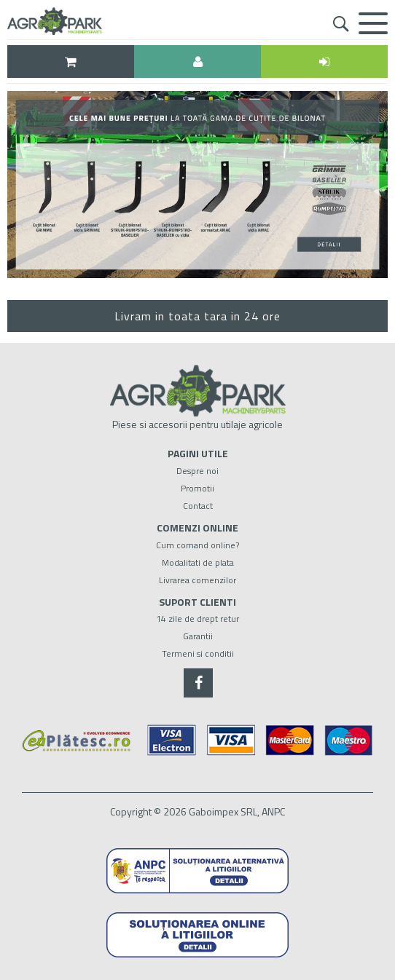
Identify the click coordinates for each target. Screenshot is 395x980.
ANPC (273, 811)
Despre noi (197, 471)
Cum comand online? (197, 545)
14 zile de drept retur (197, 619)
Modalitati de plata (198, 562)
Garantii (198, 636)
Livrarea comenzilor (197, 580)
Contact (198, 506)
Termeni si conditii (198, 653)
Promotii (197, 488)
